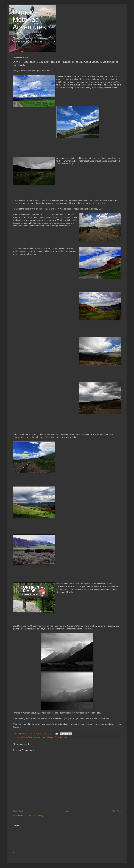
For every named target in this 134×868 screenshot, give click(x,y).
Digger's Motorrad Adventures (29, 19)
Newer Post (18, 811)
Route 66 (58, 737)
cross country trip (39, 737)
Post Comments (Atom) (33, 816)
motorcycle (50, 737)
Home (67, 811)
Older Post (116, 811)
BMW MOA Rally (26, 737)
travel (65, 737)
